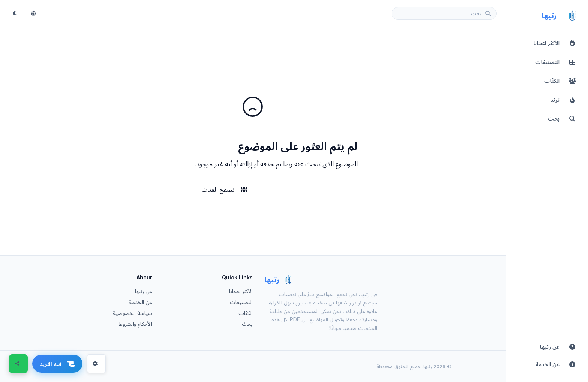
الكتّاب (246, 313)
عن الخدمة (140, 302)
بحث (247, 324)
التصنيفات (241, 302)
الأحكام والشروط (135, 324)
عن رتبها (143, 291)
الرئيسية (288, 190)
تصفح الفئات (224, 190)
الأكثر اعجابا (241, 291)
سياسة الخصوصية (132, 313)
